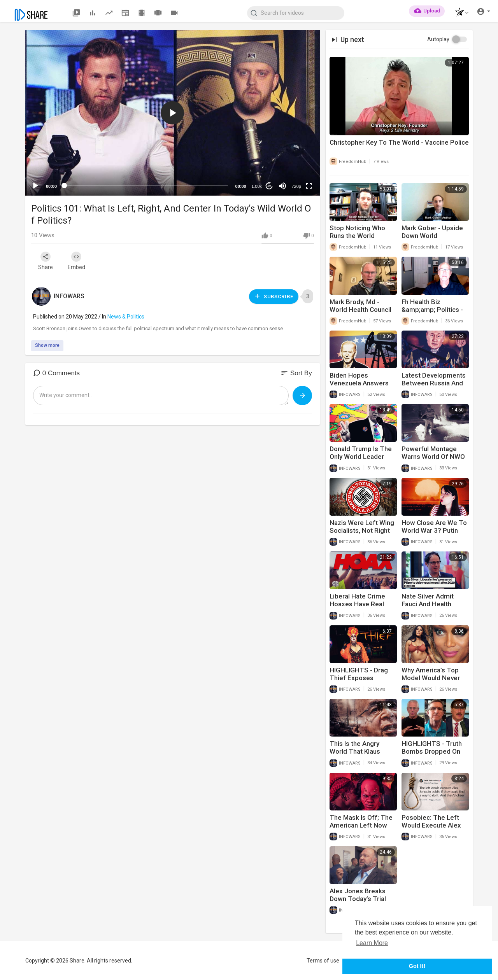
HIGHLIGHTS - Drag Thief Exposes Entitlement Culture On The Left (363, 682)
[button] (460, 13)
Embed (77, 261)
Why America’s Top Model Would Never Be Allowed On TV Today (431, 682)
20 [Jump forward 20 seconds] (269, 186)
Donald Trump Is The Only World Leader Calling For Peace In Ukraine (361, 460)
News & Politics (126, 317)
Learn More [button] (372, 943)
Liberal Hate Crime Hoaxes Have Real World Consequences (361, 604)
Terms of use (323, 961)
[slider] (146, 185)
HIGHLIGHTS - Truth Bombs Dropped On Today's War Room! (432, 751)
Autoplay (438, 39)
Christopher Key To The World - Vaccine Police (399, 142)
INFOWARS (69, 296)
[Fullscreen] (309, 186)
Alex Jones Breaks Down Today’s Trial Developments (358, 899)
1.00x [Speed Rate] (257, 186)
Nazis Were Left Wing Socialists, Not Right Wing (362, 530)
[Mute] (282, 186)
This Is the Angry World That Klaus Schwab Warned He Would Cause (359, 755)
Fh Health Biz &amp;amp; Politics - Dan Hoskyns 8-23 (432, 310)
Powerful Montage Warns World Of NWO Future (433, 457)
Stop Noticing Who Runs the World (357, 232)
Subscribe (274, 296)
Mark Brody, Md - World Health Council (360, 306)
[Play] (35, 186)
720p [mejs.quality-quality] (296, 186)
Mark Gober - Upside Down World (432, 232)
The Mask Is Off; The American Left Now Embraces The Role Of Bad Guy (361, 829)
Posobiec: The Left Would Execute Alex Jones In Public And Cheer (431, 829)
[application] (173, 113)
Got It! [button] (417, 966)
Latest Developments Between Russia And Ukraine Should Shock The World (434, 387)
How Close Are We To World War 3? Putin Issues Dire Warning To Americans (434, 534)
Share (46, 261)
